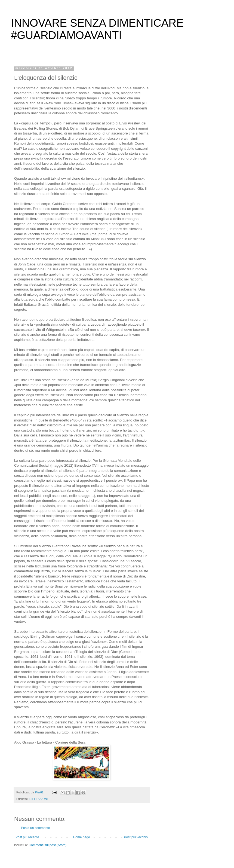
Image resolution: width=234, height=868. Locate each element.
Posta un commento (36, 828)
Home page (82, 837)
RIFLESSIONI (39, 799)
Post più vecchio (136, 837)
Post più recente (27, 837)
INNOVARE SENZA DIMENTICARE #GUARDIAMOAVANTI (97, 29)
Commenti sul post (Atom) (47, 845)
